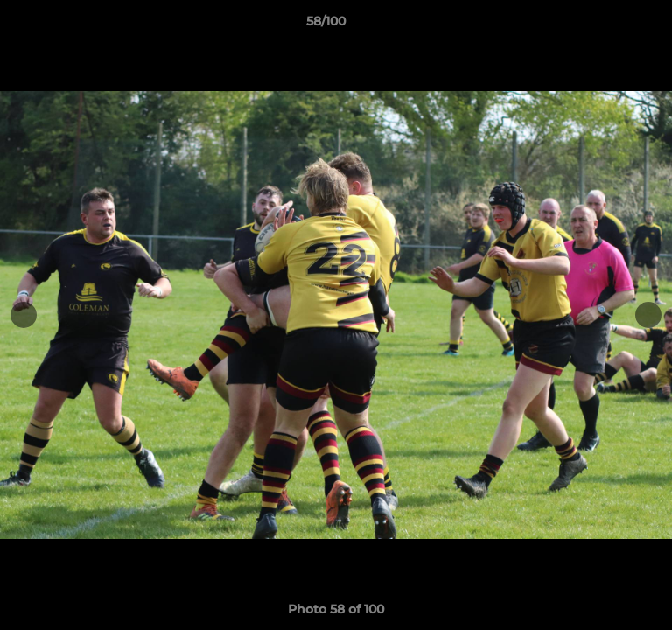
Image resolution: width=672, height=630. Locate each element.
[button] (609, 25)
